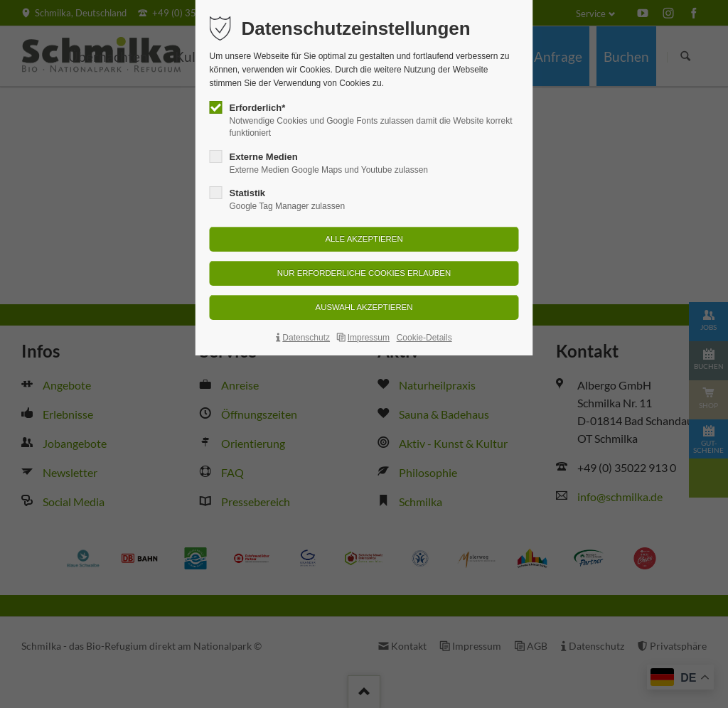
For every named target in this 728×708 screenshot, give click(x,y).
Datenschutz (306, 338)
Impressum (369, 338)
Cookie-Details (424, 338)
